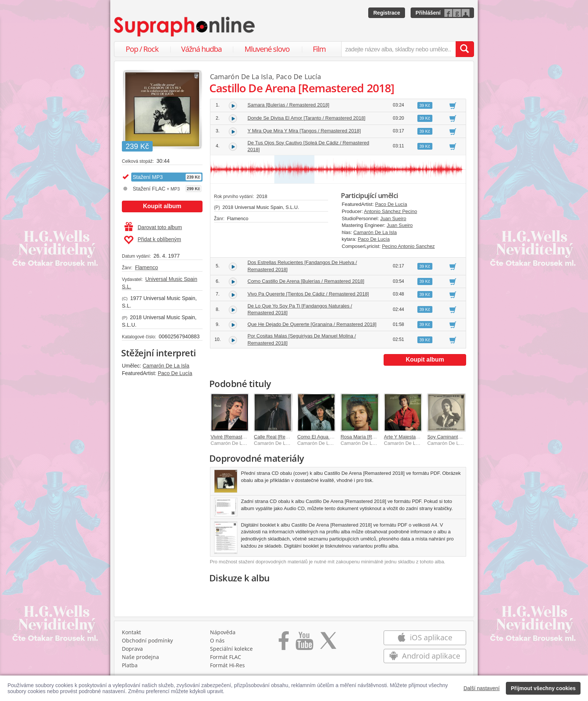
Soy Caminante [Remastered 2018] (465, 437)
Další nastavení (482, 688)
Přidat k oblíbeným (152, 240)
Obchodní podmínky (147, 640)
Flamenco (146, 267)
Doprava (132, 649)
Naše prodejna (140, 657)
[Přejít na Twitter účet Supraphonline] (328, 643)
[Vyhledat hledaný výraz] (465, 49)
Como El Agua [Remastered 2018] (334, 437)
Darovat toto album (153, 227)
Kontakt (131, 632)
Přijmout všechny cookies (543, 688)
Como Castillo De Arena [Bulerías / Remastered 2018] (306, 281)
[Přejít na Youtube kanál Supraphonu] (304, 643)
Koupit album (162, 206)
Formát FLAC (226, 657)
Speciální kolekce (231, 649)
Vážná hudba (201, 49)
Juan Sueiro (393, 218)
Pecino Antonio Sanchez (408, 246)
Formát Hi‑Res (228, 665)
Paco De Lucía (175, 373)
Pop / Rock (142, 49)
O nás (217, 640)
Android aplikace (425, 656)
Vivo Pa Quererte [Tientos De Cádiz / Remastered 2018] (308, 294)
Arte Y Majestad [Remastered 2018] (423, 437)
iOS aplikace (425, 637)
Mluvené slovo (267, 49)
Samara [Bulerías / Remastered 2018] (288, 105)
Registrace (387, 13)
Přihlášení (428, 13)
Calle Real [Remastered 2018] (286, 437)
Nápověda (223, 632)
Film (319, 49)
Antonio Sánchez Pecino (391, 211)
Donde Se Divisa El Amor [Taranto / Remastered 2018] (306, 118)
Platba (130, 665)
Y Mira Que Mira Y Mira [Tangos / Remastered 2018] (304, 131)
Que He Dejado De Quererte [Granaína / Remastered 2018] (312, 324)
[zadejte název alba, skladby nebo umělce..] (398, 49)
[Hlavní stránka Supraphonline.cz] (185, 27)
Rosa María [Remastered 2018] (374, 437)
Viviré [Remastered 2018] (238, 437)
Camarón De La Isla (166, 366)
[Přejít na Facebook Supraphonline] (284, 643)
